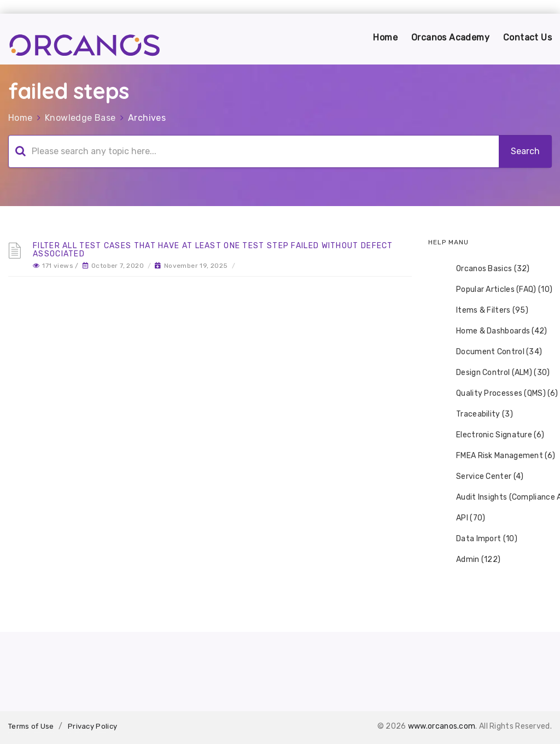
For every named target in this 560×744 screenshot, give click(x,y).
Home (385, 37)
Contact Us (527, 37)
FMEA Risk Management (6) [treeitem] (498, 456)
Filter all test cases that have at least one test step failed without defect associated (213, 250)
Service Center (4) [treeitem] (483, 477)
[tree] (490, 414)
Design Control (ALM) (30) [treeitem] (496, 373)
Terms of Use (31, 726)
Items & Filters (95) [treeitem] (485, 311)
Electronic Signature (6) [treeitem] (493, 435)
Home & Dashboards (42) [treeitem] (495, 331)
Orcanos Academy (450, 37)
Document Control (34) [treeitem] (492, 352)
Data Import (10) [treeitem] (480, 539)
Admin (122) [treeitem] (471, 560)
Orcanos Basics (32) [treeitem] (486, 269)
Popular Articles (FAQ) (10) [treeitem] (497, 290)
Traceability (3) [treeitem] (477, 414)
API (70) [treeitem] (463, 518)
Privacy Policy (92, 726)
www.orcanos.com (442, 726)
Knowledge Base (80, 118)
